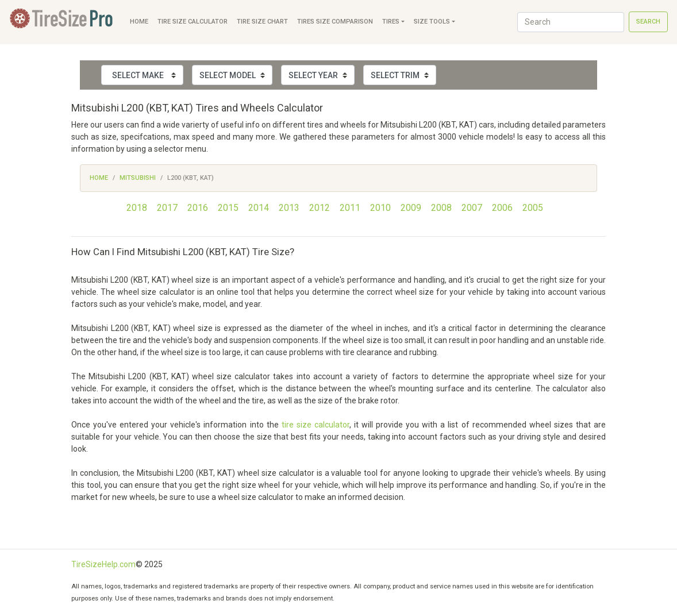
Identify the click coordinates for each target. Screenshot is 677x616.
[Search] (571, 22)
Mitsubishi (138, 178)
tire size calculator (316, 425)
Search (648, 22)
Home (139, 22)
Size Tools (432, 22)
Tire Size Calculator (193, 22)
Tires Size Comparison (335, 22)
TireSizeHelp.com (103, 564)
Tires (391, 22)
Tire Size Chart (262, 22)
